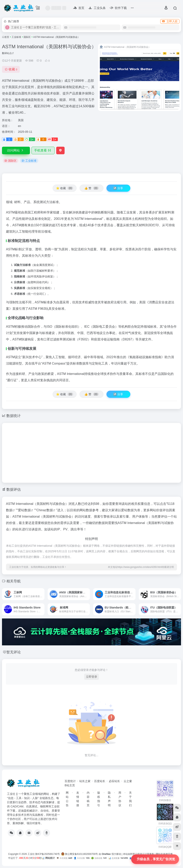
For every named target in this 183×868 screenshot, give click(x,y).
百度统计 (70, 781)
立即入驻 (170, 21)
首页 (7, 37)
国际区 (27, 37)
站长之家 (85, 781)
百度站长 (100, 781)
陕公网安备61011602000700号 (80, 854)
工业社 (31, 854)
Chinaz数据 (45, 510)
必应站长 (114, 781)
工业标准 (16, 37)
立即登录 (91, 677)
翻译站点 (8, 53)
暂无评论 (14, 652)
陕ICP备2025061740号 (48, 854)
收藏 (11, 69)
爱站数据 (24, 510)
